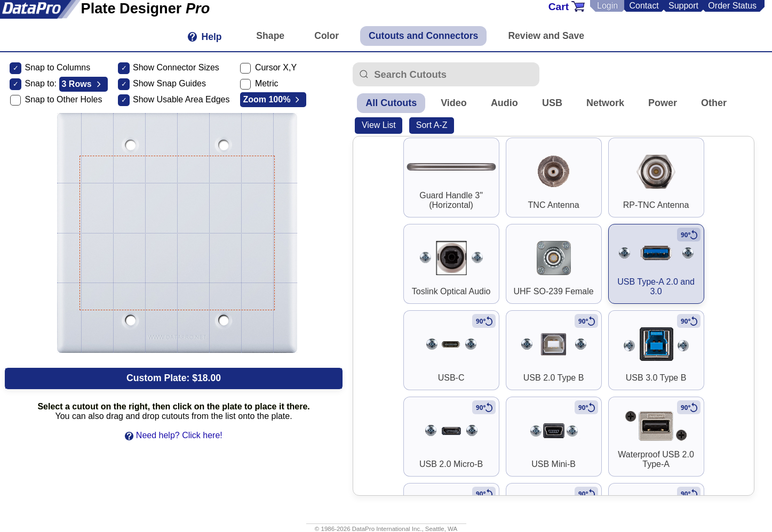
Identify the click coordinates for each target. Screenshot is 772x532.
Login (607, 6)
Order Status (732, 6)
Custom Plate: (174, 378)
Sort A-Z (432, 125)
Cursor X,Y (276, 67)
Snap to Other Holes (63, 99)
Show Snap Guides (169, 83)
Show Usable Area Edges (181, 99)
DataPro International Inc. (387, 529)
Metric (267, 83)
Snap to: (41, 83)
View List (379, 125)
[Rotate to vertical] (689, 235)
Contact (644, 6)
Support (683, 6)
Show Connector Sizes (176, 67)
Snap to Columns (57, 67)
